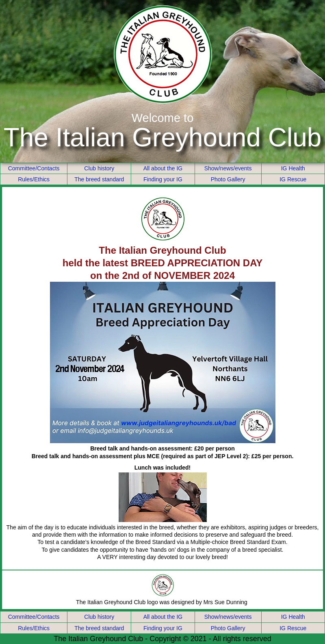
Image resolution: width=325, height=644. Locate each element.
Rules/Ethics (34, 179)
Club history (99, 168)
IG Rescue (293, 179)
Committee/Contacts (34, 168)
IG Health (293, 168)
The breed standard (99, 179)
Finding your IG (163, 179)
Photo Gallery (228, 179)
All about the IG (163, 168)
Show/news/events (228, 168)
